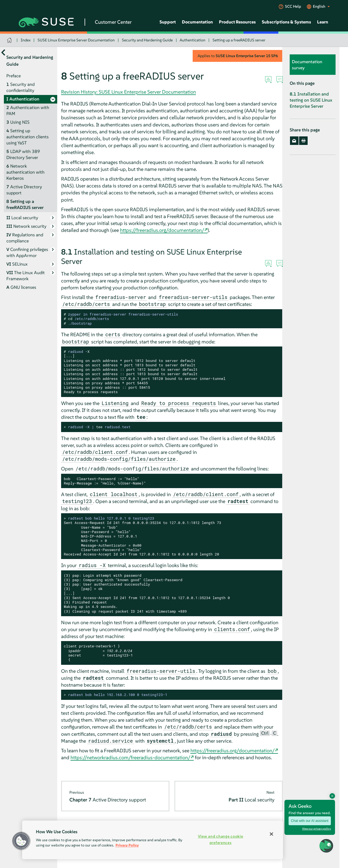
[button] (326, 846)
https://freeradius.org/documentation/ (162, 230)
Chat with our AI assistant (310, 821)
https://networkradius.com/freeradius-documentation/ (130, 757)
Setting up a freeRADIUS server (239, 40)
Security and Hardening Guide (147, 40)
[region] (153, 840)
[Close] (271, 834)
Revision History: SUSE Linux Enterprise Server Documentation (129, 92)
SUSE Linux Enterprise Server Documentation (76, 40)
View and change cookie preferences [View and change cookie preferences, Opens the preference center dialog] (221, 839)
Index (26, 40)
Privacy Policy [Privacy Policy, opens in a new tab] (127, 845)
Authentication (193, 40)
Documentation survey (307, 65)
